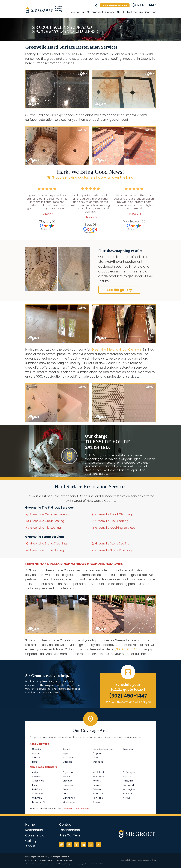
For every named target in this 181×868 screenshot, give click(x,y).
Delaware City (39, 802)
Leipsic (66, 753)
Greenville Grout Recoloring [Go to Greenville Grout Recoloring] (49, 514)
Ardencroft (38, 776)
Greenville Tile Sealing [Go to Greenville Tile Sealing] (45, 528)
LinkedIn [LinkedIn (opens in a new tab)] (91, 845)
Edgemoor (68, 772)
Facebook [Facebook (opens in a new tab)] (69, 845)
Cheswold (37, 753)
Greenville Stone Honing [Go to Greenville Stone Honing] (47, 550)
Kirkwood (67, 789)
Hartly (35, 762)
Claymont (37, 798)
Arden (35, 772)
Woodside (98, 762)
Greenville (68, 781)
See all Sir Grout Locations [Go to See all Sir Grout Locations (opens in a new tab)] (76, 809)
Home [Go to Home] (30, 825)
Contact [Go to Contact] (150, 12)
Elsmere (67, 776)
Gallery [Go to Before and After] (110, 12)
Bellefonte (37, 789)
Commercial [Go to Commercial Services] (95, 12)
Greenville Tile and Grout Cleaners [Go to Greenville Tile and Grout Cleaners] (116, 350)
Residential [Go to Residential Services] (77, 12)
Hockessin (68, 785)
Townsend (128, 785)
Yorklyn (127, 798)
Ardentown (38, 781)
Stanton (127, 776)
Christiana (37, 794)
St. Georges (129, 772)
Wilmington (129, 789)
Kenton (66, 749)
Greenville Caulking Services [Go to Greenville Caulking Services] (115, 528)
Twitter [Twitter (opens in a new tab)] (76, 845)
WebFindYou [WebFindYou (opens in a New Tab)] (150, 860)
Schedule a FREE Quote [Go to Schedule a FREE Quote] (115, 5)
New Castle (99, 776)
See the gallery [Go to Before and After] (119, 290)
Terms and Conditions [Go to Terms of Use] (65, 860)
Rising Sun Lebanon (103, 749)
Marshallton (69, 798)
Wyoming (128, 749)
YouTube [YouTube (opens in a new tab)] (84, 845)
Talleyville (128, 781)
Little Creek (68, 758)
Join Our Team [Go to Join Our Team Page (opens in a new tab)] (71, 835)
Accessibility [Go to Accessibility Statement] (31, 860)
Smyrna (97, 753)
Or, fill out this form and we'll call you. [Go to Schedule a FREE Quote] (128, 702)
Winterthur (128, 794)
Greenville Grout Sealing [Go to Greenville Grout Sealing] (47, 521)
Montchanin (99, 772)
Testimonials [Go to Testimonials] (135, 12)
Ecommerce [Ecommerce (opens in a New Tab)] (137, 860)
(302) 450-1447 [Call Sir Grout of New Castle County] (144, 5)
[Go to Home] (46, 10)
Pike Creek (98, 794)
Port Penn (98, 798)
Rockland (98, 802)
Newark (97, 781)
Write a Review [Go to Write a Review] (96, 5)
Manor (66, 794)
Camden (37, 749)
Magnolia (67, 762)
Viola (95, 758)
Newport (97, 785)
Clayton (36, 758)
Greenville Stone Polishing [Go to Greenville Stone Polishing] (114, 550)
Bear (35, 785)
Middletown (69, 802)
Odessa (97, 789)
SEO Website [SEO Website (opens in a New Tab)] (126, 860)
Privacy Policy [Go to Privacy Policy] (46, 860)
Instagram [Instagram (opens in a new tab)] (62, 845)
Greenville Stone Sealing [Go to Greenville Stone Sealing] (112, 543)
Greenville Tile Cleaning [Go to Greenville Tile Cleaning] (112, 521)
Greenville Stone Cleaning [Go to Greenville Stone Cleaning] (48, 543)
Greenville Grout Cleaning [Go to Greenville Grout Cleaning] (114, 514)
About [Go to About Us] (120, 12)
